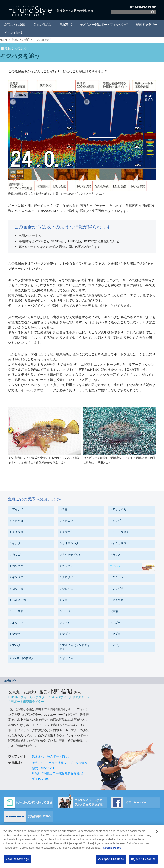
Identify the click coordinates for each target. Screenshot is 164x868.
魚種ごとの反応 (21, 40)
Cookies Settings (17, 860)
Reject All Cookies (143, 860)
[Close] (157, 833)
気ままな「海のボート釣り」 (51, 756)
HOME (4, 40)
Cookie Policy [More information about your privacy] (112, 849)
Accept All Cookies (111, 860)
